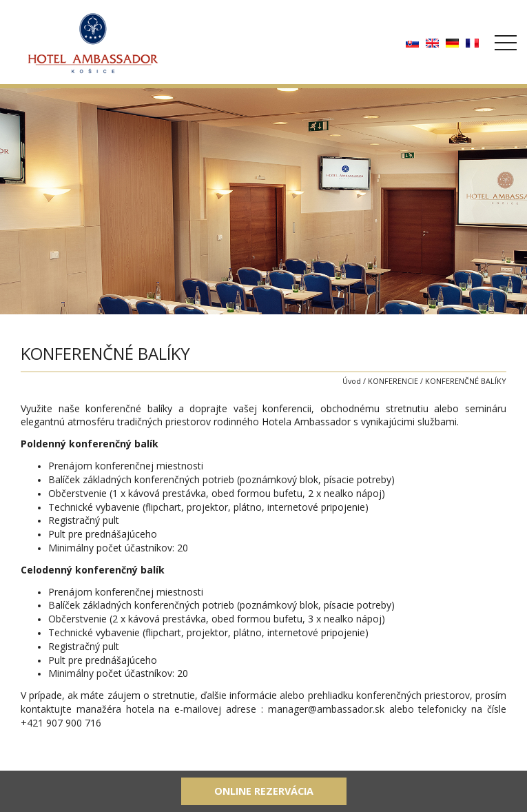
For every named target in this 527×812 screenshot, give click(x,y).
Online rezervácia (264, 791)
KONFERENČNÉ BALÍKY (466, 381)
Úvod (352, 381)
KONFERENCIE (393, 381)
